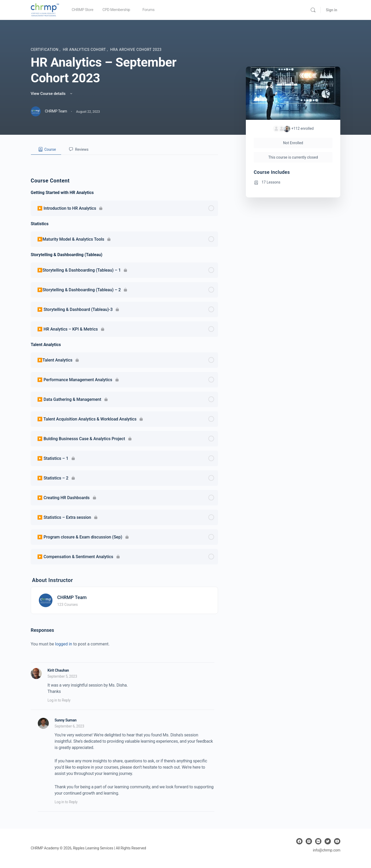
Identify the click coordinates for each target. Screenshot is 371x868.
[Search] (313, 10)
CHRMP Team (72, 597)
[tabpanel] (124, 159)
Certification (45, 50)
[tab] (46, 149)
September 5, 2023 (62, 676)
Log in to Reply (59, 700)
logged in (64, 644)
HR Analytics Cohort (85, 50)
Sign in (332, 10)
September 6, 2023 (69, 726)
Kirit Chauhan (58, 670)
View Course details (52, 94)
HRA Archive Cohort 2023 (136, 50)
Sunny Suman (66, 720)
